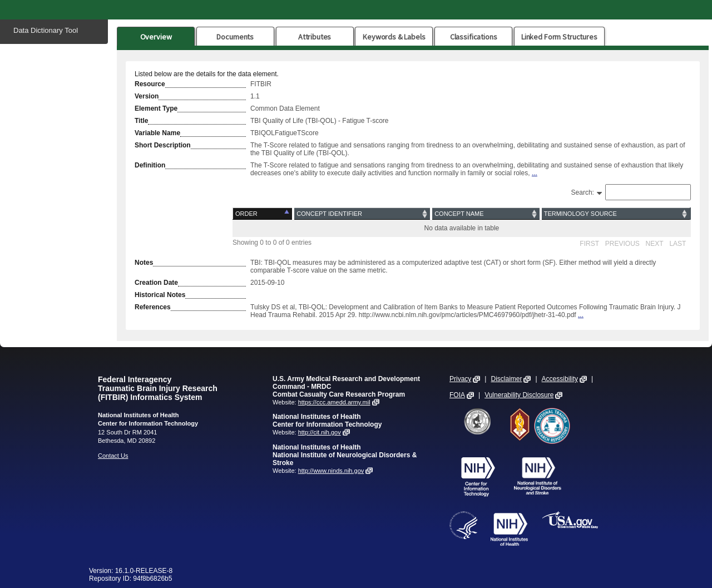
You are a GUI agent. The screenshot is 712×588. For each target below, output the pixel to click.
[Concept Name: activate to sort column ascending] (486, 214)
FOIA (457, 395)
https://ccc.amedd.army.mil (334, 402)
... (535, 173)
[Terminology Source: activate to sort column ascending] (616, 214)
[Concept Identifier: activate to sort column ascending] (362, 214)
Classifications (474, 37)
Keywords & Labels (394, 37)
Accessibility (560, 379)
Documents (235, 37)
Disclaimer (506, 379)
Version (147, 96)
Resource (150, 84)
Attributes (315, 37)
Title (141, 121)
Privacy (460, 379)
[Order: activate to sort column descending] (263, 214)
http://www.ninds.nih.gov (331, 471)
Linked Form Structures (559, 37)
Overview (156, 37)
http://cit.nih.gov (320, 432)
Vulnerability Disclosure (519, 395)
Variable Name (157, 133)
